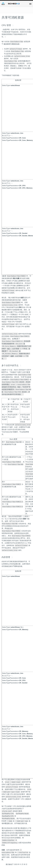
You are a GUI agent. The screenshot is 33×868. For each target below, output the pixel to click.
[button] (30, 4)
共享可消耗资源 (13, 17)
